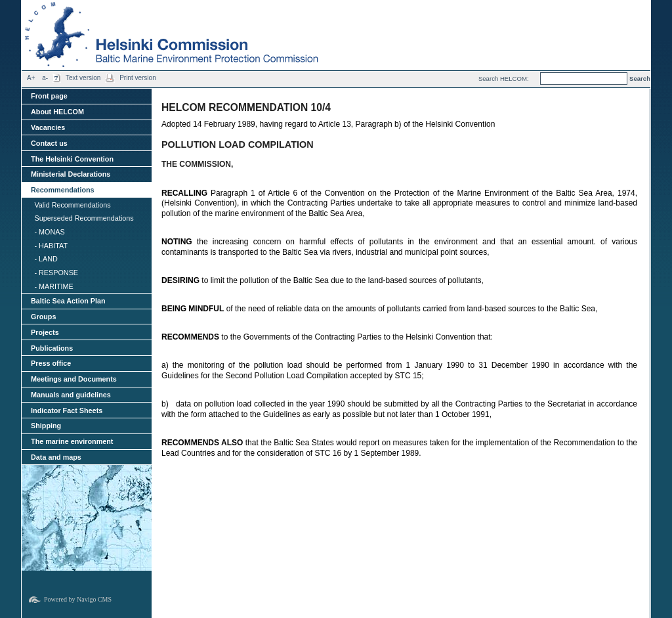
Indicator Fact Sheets (67, 410)
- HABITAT (51, 246)
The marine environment (72, 441)
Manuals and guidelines (71, 395)
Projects (45, 332)
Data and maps (56, 457)
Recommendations (63, 190)
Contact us (49, 143)
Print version (138, 78)
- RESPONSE (56, 273)
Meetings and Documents (74, 379)
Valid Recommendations (72, 205)
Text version (83, 78)
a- (45, 78)
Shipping (46, 426)
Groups (43, 317)
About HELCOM (57, 112)
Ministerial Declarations (71, 174)
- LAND (46, 259)
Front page (49, 96)
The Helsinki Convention (72, 159)
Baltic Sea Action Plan (68, 301)
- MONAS (49, 232)
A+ (31, 78)
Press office (51, 363)
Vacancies (48, 127)
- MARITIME (53, 286)
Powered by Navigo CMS (78, 599)
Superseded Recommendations (84, 218)
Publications (52, 348)
